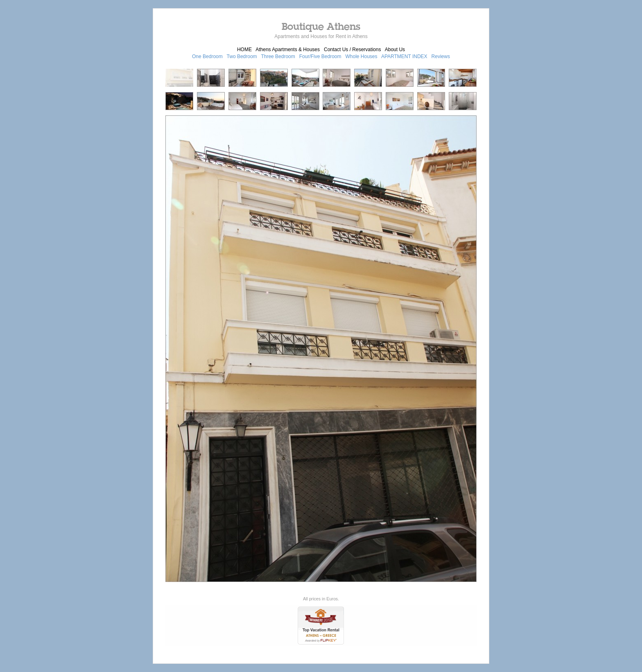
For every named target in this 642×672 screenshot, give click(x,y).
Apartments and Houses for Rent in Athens (321, 36)
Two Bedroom (242, 56)
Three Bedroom (278, 56)
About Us (395, 50)
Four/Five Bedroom (320, 56)
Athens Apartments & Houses (288, 50)
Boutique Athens (321, 26)
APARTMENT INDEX (404, 56)
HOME (244, 50)
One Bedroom (207, 56)
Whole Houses (362, 56)
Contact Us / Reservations (352, 50)
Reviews (441, 56)
